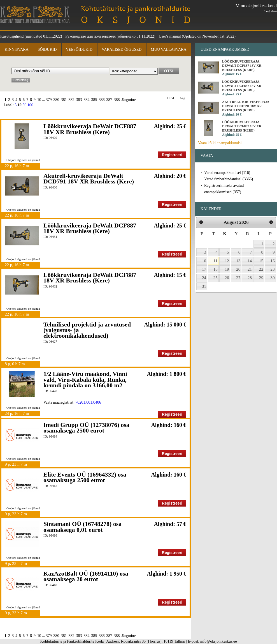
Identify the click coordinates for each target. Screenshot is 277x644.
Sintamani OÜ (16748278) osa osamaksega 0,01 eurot (82, 527)
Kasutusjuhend (12, 36)
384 (87, 100)
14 (250, 261)
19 (227, 269)
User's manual (170, 36)
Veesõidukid (79, 50)
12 (227, 261)
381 (64, 100)
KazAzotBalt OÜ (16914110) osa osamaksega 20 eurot (86, 576)
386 (102, 100)
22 (261, 269)
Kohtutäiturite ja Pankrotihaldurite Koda (35, 15)
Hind (171, 98)
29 (261, 278)
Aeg (182, 98)
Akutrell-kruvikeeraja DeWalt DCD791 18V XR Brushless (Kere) (89, 179)
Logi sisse (271, 11)
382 (72, 100)
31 (204, 286)
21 (250, 269)
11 (216, 261)
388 (117, 100)
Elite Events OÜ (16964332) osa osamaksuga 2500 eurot (85, 477)
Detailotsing (21, 80)
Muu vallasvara (168, 50)
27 (238, 278)
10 (39, 100)
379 (49, 100)
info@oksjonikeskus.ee (219, 641)
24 (204, 278)
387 (109, 100)
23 (273, 269)
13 (238, 261)
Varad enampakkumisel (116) (227, 173)
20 (238, 269)
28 (250, 278)
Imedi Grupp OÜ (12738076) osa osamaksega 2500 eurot (86, 428)
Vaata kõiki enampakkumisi (220, 143)
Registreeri (172, 155)
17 (204, 269)
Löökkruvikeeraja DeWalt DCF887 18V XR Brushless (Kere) (90, 129)
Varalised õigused (122, 50)
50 (24, 105)
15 (261, 261)
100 (30, 105)
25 (216, 278)
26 (227, 278)
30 (273, 278)
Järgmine (129, 100)
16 (273, 261)
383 (79, 100)
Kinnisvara (16, 50)
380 (56, 100)
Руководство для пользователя (90, 36)
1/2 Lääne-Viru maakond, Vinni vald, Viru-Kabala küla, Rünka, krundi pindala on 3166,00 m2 (85, 380)
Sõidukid (47, 50)
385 (94, 100)
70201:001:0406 (88, 402)
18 (216, 269)
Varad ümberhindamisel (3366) (229, 179)
